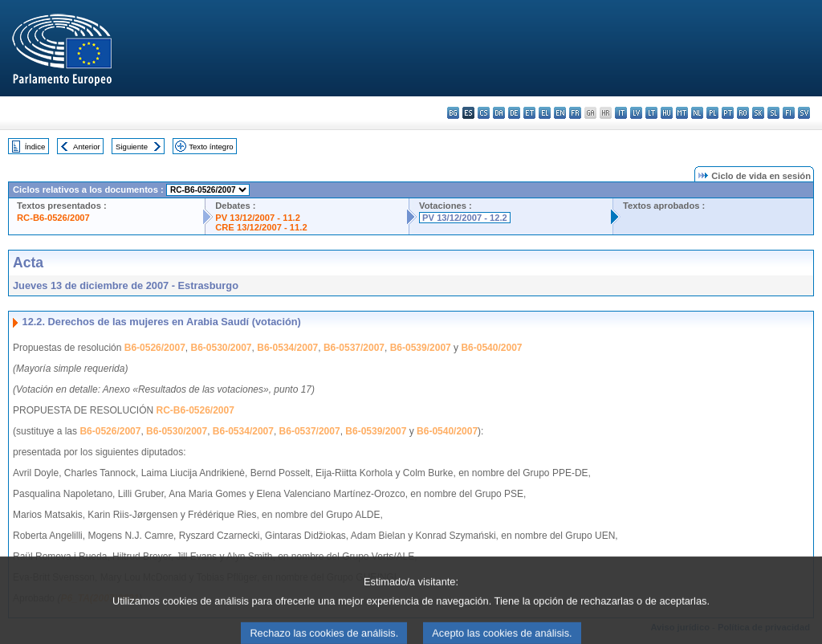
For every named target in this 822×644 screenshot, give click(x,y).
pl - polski (712, 113)
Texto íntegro (211, 147)
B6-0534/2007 (287, 348)
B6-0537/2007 (354, 348)
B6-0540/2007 (491, 348)
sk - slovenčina (758, 113)
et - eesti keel (529, 113)
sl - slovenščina (773, 113)
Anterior (87, 147)
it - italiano (621, 113)
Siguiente (132, 147)
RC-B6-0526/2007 (53, 218)
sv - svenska (804, 113)
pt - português (728, 113)
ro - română (743, 113)
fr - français (575, 113)
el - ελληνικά (545, 113)
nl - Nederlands (697, 113)
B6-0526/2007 (155, 348)
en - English (560, 113)
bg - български (453, 113)
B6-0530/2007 (221, 348)
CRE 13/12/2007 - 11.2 (261, 227)
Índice (35, 147)
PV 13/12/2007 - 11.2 (258, 218)
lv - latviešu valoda (636, 113)
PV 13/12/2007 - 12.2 (465, 218)
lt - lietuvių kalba (651, 113)
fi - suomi (789, 113)
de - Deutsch (514, 113)
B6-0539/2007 (421, 348)
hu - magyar (667, 113)
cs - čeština (484, 113)
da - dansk (499, 113)
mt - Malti (682, 113)
